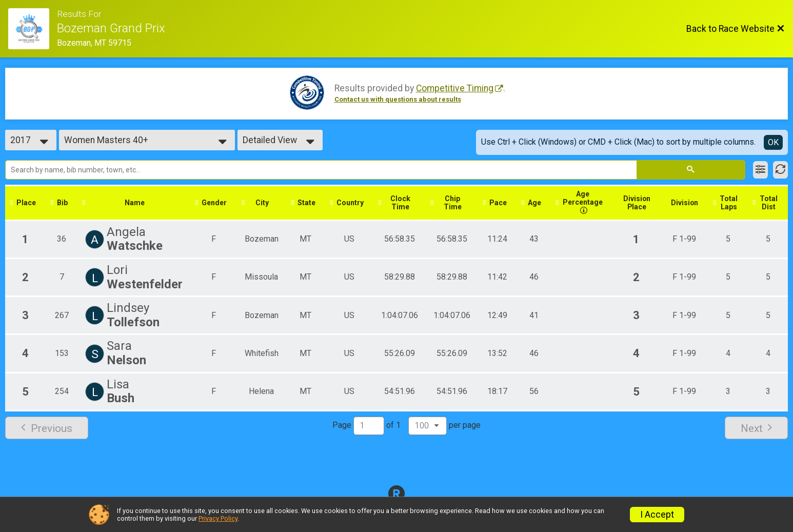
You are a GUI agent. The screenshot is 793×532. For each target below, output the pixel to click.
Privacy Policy (218, 518)
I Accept (657, 515)
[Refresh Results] (780, 170)
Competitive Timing (455, 88)
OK (773, 142)
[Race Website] (33, 29)
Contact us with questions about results (398, 99)
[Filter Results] (760, 170)
